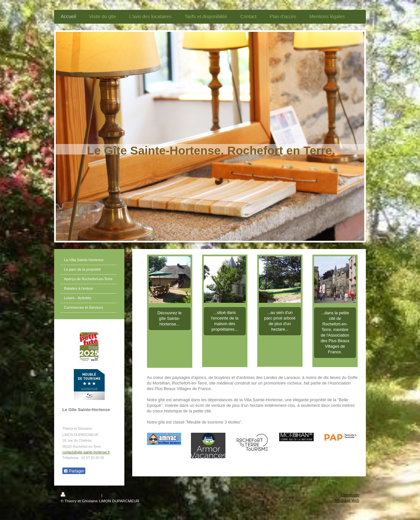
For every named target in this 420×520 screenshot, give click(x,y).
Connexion (350, 495)
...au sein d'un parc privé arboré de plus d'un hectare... (280, 321)
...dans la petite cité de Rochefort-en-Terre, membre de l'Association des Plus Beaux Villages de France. (335, 333)
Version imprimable (81, 495)
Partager (74, 471)
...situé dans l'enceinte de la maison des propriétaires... (225, 321)
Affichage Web (347, 500)
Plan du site (113, 495)
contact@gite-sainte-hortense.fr (86, 452)
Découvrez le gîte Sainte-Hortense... (170, 319)
